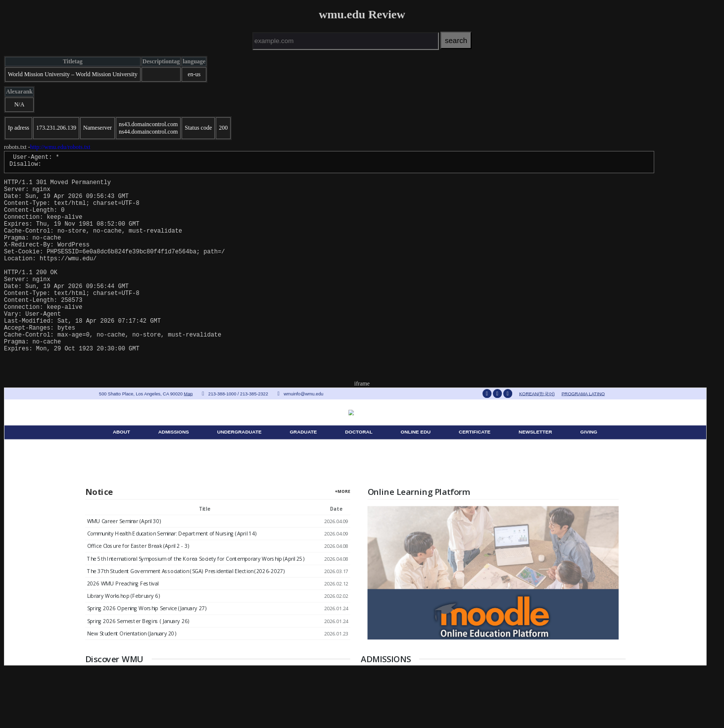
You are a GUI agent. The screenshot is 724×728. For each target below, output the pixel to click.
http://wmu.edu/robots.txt (60, 147)
